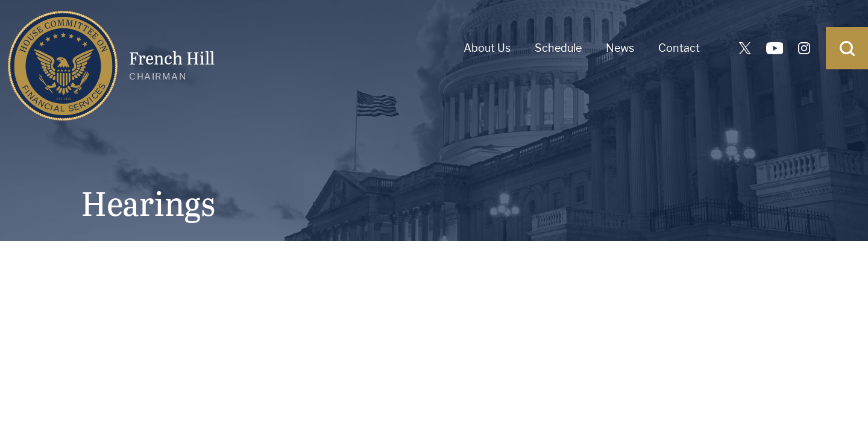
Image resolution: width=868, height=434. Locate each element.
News (620, 48)
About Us (487, 48)
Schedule (558, 48)
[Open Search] (847, 48)
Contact (679, 48)
